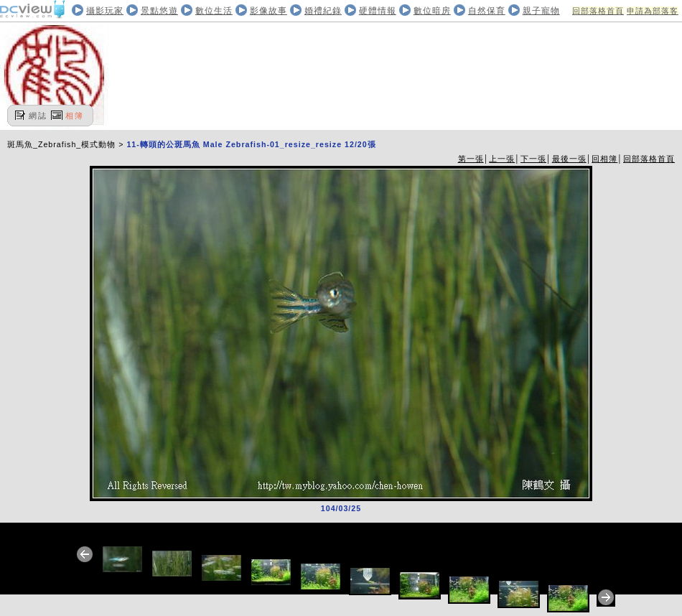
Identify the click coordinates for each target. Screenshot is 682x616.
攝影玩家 (105, 11)
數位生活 (214, 11)
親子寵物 (541, 11)
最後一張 (569, 159)
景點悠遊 (159, 11)
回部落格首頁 (598, 11)
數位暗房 (432, 11)
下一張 (533, 159)
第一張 (471, 159)
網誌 (38, 116)
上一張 (502, 159)
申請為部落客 (653, 11)
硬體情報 (378, 11)
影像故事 (268, 11)
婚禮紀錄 (323, 11)
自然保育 (487, 11)
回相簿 (604, 159)
